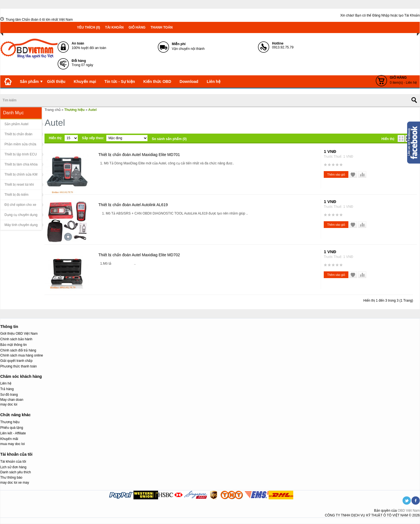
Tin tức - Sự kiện (120, 81)
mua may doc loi (12, 444)
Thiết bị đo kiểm (17, 195)
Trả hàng (7, 389)
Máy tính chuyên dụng (21, 225)
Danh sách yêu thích (16, 472)
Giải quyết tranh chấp (16, 361)
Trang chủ (52, 110)
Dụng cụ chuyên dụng (21, 215)
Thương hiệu (75, 110)
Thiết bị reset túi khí (19, 185)
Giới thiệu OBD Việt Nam (19, 334)
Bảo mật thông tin (14, 345)
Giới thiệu (56, 81)
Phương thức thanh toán (18, 366)
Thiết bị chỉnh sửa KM (21, 174)
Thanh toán (162, 27)
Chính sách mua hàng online (22, 355)
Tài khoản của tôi (13, 462)
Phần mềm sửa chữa (20, 144)
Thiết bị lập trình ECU (21, 154)
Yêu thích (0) (89, 27)
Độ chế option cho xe (20, 205)
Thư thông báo (11, 478)
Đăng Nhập (381, 15)
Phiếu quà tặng (12, 428)
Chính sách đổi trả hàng (18, 350)
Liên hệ (214, 81)
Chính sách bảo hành (16, 339)
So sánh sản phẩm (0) (169, 139)
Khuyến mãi (9, 439)
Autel (92, 110)
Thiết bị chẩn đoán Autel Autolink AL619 (133, 205)
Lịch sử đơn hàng (13, 467)
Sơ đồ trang (9, 395)
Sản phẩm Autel (16, 124)
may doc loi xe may (15, 483)
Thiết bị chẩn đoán (18, 134)
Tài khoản (114, 27)
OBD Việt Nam (409, 511)
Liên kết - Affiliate (13, 433)
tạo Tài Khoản (409, 15)
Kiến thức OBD (157, 81)
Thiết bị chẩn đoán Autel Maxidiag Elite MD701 (139, 155)
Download (189, 81)
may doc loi (9, 404)
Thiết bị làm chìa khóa (21, 164)
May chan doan (12, 400)
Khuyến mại (85, 81)
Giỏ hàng (137, 27)
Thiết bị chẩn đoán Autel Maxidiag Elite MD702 (139, 255)
